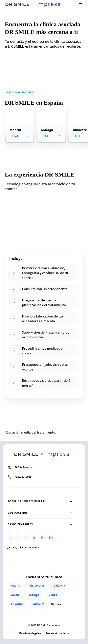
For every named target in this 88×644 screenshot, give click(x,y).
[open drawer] (80, 5)
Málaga (34, 595)
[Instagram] (10, 537)
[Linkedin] (35, 537)
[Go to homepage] (35, 5)
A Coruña (17, 604)
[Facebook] (19, 537)
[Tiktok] (51, 537)
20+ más (56, 604)
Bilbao (53, 595)
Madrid (15, 585)
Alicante (39, 604)
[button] (40, 501)
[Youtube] (27, 537)
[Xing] (43, 537)
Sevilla (15, 595)
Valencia (59, 585)
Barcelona (37, 585)
